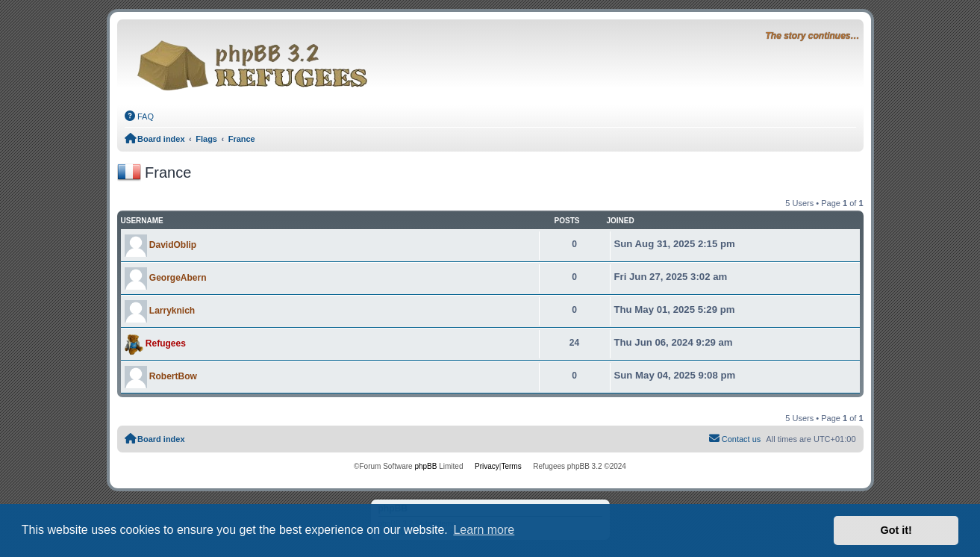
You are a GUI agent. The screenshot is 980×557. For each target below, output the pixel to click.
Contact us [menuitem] (734, 438)
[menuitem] (140, 116)
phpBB (425, 466)
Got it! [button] (896, 530)
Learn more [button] (484, 530)
